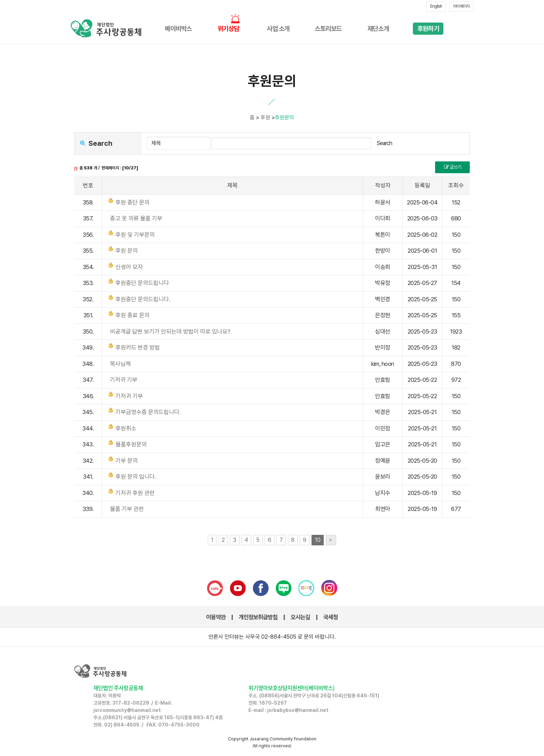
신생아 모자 (129, 267)
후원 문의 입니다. (136, 477)
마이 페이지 (461, 6)
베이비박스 (178, 29)
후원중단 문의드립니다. (143, 299)
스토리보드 (328, 29)
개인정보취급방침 (258, 617)
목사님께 (120, 364)
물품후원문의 (131, 444)
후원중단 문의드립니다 (142, 283)
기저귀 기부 (124, 380)
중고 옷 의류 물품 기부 (136, 218)
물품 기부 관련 (127, 509)
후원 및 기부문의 (135, 235)
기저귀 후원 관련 (135, 493)
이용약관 (216, 617)
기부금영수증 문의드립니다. (148, 412)
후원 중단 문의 (133, 202)
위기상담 (228, 29)
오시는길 (300, 617)
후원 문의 (127, 251)
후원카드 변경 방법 (138, 347)
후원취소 (126, 428)
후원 (265, 117)
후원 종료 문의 (133, 315)
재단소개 (378, 29)
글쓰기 (453, 167)
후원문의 (284, 117)
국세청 (331, 617)
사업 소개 (278, 29)
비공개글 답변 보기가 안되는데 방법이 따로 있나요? (170, 331)
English (436, 6)
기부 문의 (127, 461)
